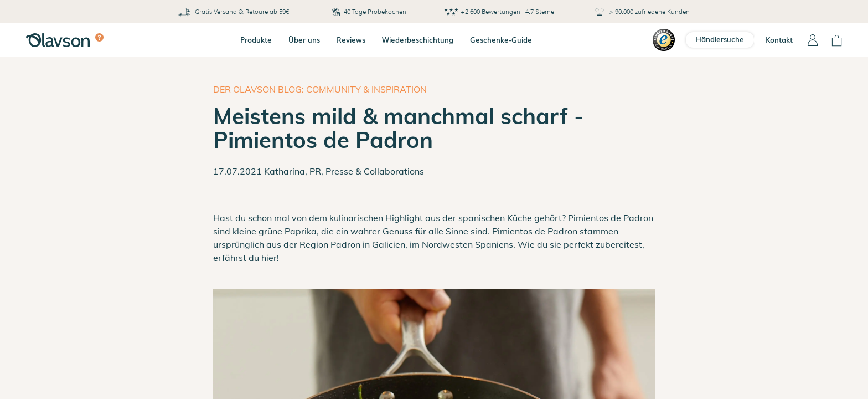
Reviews (351, 40)
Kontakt (779, 40)
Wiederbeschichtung (418, 40)
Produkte (256, 40)
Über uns (304, 40)
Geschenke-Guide (501, 40)
